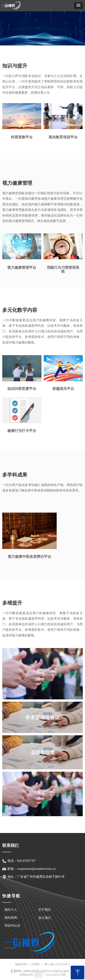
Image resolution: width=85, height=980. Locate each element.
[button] (78, 6)
